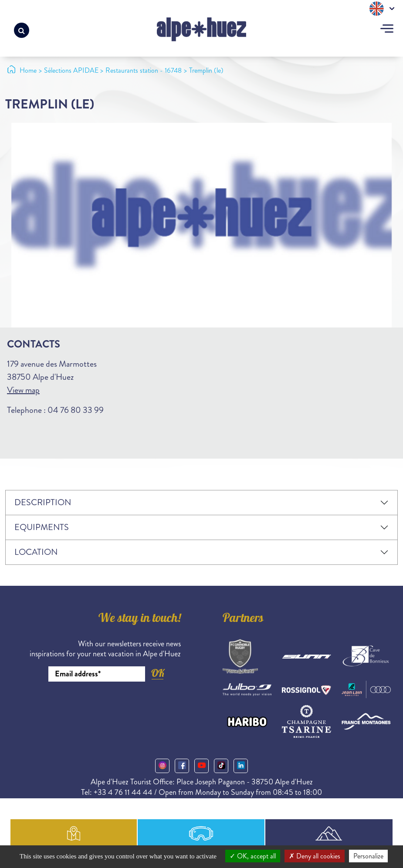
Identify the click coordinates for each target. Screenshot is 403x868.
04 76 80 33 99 (76, 410)
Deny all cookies (315, 856)
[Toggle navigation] (387, 30)
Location (36, 552)
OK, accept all (253, 856)
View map (23, 390)
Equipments (42, 527)
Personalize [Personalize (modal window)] (368, 856)
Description (43, 502)
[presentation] (115, 706)
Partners (243, 619)
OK (158, 673)
